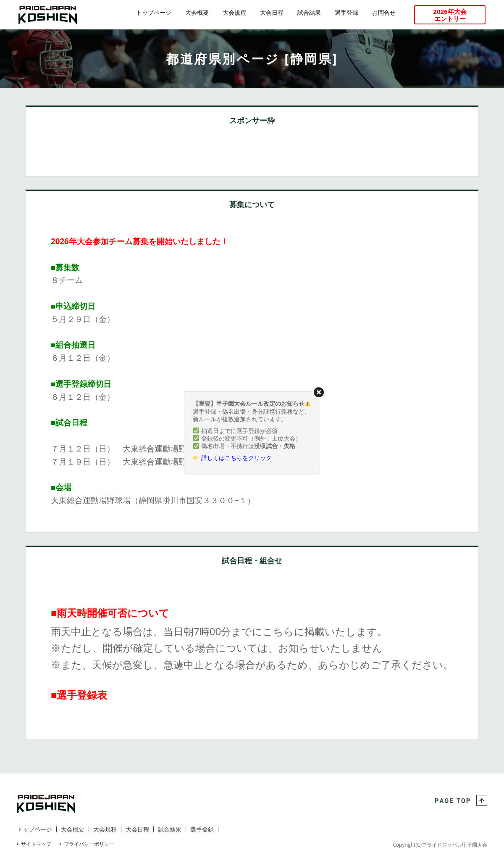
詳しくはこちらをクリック (236, 458)
